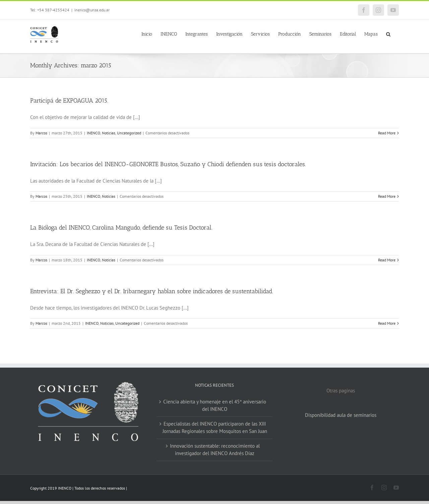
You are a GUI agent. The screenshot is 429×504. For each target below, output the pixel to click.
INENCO (94, 133)
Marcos (41, 133)
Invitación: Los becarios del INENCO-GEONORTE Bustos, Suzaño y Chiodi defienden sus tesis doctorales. (168, 164)
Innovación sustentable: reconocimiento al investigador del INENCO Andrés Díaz (215, 450)
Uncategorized (129, 133)
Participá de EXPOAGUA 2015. (69, 101)
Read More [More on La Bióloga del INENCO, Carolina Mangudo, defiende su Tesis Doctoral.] (387, 260)
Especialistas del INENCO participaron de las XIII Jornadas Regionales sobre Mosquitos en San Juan (215, 428)
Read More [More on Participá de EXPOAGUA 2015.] (387, 133)
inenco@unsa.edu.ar (92, 10)
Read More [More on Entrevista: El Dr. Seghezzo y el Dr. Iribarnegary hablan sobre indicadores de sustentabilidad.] (387, 323)
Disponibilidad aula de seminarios (341, 415)
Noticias (109, 133)
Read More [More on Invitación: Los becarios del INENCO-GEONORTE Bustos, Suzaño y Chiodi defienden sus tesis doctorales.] (387, 196)
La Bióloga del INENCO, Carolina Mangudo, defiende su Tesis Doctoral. (121, 228)
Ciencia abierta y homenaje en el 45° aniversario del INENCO (215, 405)
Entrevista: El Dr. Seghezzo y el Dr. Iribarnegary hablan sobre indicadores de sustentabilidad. (152, 291)
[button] (388, 34)
